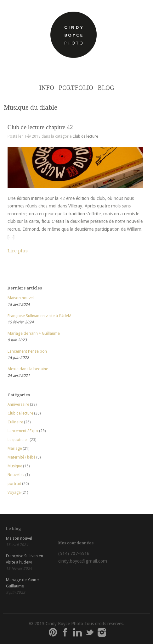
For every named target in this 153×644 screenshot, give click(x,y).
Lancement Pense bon (27, 351)
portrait (14, 484)
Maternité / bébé (21, 457)
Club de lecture (85, 136)
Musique (15, 466)
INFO (47, 88)
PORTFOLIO (76, 88)
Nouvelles (16, 475)
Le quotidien (18, 440)
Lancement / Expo (23, 431)
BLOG (106, 88)
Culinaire (15, 422)
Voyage (14, 493)
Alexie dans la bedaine (28, 369)
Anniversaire (18, 405)
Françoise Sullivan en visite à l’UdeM (40, 316)
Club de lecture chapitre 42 (40, 127)
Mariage (15, 449)
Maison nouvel (21, 298)
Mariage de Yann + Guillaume (34, 333)
